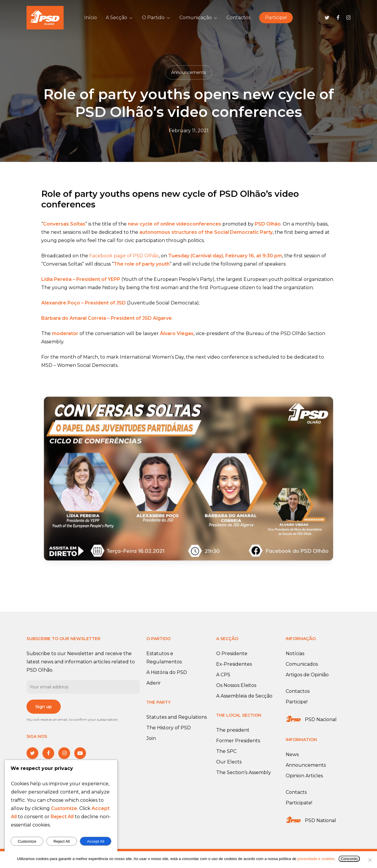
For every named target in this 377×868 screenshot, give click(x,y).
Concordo (349, 859)
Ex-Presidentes (234, 664)
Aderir (154, 683)
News (292, 754)
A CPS (223, 675)
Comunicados (302, 664)
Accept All (96, 841)
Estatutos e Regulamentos (164, 658)
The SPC (226, 751)
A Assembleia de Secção (244, 696)
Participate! (299, 803)
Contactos (298, 691)
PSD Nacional (321, 719)
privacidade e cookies (316, 859)
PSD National (320, 820)
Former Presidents (238, 741)
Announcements (188, 72)
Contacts (296, 792)
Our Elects (229, 762)
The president (233, 730)
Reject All (62, 841)
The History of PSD (169, 728)
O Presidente (232, 654)
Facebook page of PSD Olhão (124, 264)
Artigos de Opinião (307, 675)
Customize (27, 841)
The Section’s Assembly (244, 772)
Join (151, 738)
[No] (370, 860)
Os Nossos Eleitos (236, 685)
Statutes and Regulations (177, 717)
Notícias (295, 654)
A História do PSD (167, 672)
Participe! (297, 702)
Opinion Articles (304, 776)
